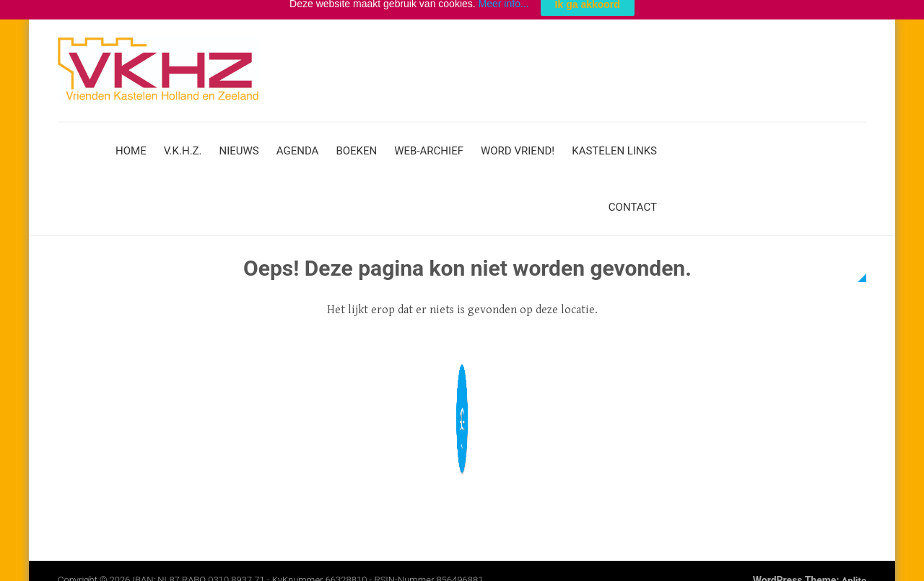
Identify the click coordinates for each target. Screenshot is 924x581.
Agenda (298, 144)
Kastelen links (614, 144)
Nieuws (239, 144)
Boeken (356, 144)
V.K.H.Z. (183, 144)
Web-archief (429, 144)
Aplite (854, 573)
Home (131, 144)
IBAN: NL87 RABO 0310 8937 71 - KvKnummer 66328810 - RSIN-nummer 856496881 (308, 573)
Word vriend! (518, 144)
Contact (633, 200)
